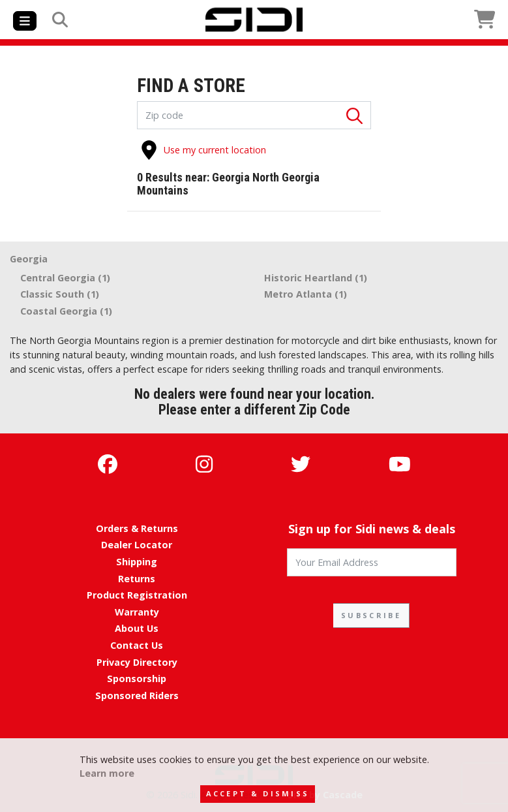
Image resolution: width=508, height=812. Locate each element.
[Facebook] (108, 464)
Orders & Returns (137, 528)
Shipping (137, 562)
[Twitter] (301, 464)
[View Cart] (419, 20)
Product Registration (137, 595)
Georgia (29, 259)
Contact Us (137, 645)
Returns (137, 579)
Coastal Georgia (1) (66, 311)
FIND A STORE (191, 86)
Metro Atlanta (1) (306, 294)
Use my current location (203, 150)
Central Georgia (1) (65, 278)
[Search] (60, 19)
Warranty (137, 612)
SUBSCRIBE (371, 615)
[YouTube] (400, 464)
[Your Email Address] (372, 562)
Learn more (107, 773)
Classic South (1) (60, 294)
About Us (137, 628)
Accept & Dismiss (258, 793)
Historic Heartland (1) (316, 278)
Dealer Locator (137, 545)
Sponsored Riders (137, 695)
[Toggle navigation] (25, 21)
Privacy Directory (137, 662)
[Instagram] (204, 464)
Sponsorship (137, 679)
